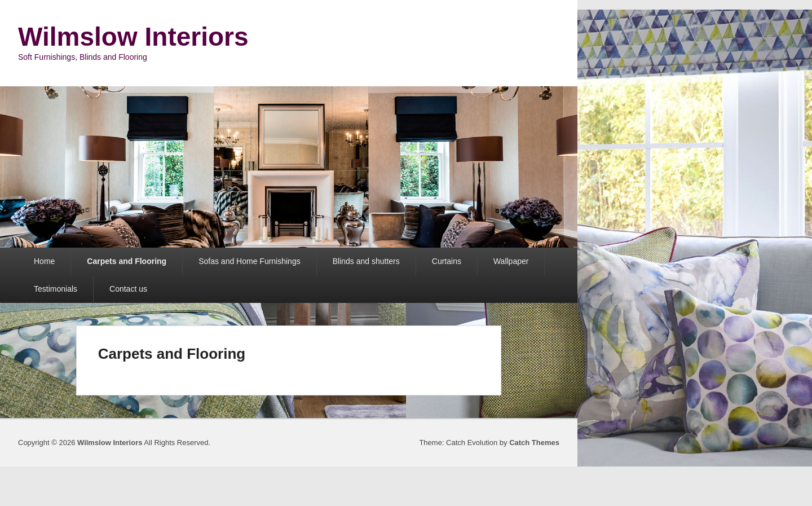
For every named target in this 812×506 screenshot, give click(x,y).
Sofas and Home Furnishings (250, 261)
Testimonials (56, 289)
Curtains (447, 261)
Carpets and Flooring (127, 261)
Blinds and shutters (366, 261)
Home (44, 261)
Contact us (128, 289)
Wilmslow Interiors (133, 37)
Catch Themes (534, 443)
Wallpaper (511, 261)
